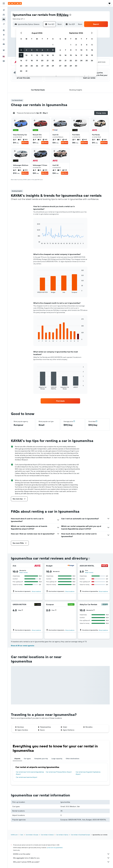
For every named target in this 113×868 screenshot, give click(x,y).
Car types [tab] (27, 759)
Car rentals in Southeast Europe (80, 835)
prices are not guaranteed (55, 848)
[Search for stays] (4, 15)
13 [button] (42, 55)
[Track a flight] (4, 39)
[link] (60, 401)
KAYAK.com (14, 835)
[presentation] (70, 15)
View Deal (25, 143)
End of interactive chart (36, 243)
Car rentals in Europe (32, 835)
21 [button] (48, 60)
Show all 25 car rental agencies (23, 646)
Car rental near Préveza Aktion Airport (59, 772)
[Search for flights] (4, 10)
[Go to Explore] (4, 35)
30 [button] (21, 71)
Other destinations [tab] (73, 759)
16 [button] (21, 60)
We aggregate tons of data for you (61, 858)
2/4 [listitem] (104, 140)
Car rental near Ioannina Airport (27, 777)
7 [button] (48, 50)
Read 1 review (24, 572)
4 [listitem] (34, 140)
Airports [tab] (17, 759)
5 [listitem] (54, 140)
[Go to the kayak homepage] (15, 3)
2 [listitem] (15, 140)
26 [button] (37, 66)
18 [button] (32, 60)
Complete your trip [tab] (41, 759)
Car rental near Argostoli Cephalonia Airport (88, 773)
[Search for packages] (4, 24)
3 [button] (26, 50)
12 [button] (37, 55)
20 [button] (42, 60)
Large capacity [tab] (57, 759)
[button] (4, 3)
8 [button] (53, 50)
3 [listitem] (59, 140)
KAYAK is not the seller (61, 854)
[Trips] (4, 50)
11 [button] (32, 55)
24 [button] (26, 66)
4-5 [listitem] (25, 140)
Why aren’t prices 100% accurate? (61, 862)
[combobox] (19, 19)
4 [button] (32, 50)
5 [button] (37, 50)
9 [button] (21, 55)
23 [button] (21, 66)
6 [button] (42, 50)
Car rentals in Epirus (62, 835)
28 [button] (48, 66)
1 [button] (53, 45)
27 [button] (42, 66)
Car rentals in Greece (47, 835)
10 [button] (26, 55)
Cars (22, 835)
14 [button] (48, 55)
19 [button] (37, 60)
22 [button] (53, 60)
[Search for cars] (4, 19)
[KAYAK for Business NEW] (4, 44)
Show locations (36, 591)
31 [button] (26, 71)
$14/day (62, 15)
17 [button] (26, 60)
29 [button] (53, 66)
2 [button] (21, 50)
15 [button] (53, 55)
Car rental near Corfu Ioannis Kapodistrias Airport (30, 773)
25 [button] (32, 66)
